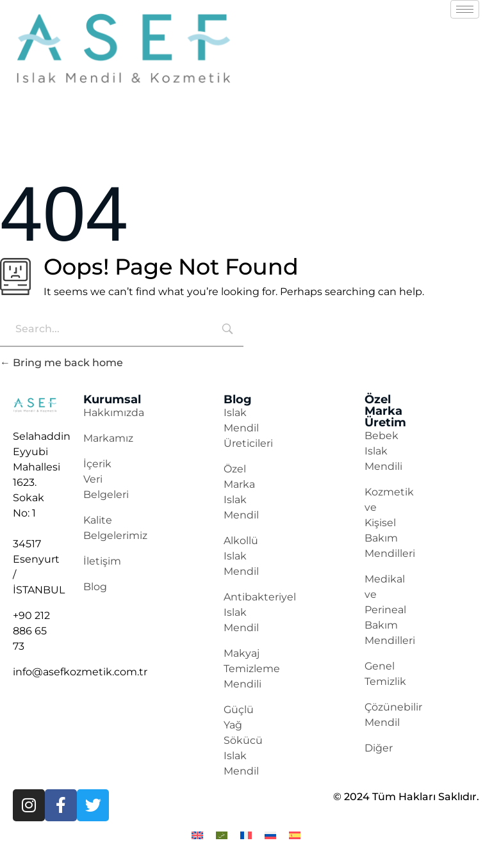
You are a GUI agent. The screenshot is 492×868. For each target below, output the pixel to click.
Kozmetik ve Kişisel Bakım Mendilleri (390, 523)
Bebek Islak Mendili (383, 451)
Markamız (108, 438)
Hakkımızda (114, 413)
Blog (95, 587)
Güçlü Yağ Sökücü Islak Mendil (243, 740)
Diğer (379, 748)
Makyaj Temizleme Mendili (252, 669)
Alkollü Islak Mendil (241, 556)
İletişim (102, 561)
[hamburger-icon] (465, 9)
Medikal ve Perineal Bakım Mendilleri (390, 610)
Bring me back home (61, 363)
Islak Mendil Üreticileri (248, 428)
